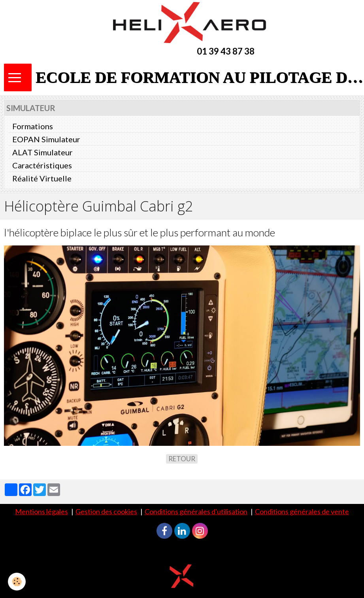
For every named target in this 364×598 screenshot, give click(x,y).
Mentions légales (41, 511)
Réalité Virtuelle (42, 178)
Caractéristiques (42, 165)
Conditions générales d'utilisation (196, 511)
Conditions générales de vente (302, 511)
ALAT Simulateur (42, 152)
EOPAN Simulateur (46, 139)
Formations (33, 126)
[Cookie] (17, 582)
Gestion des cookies (106, 511)
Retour (182, 459)
